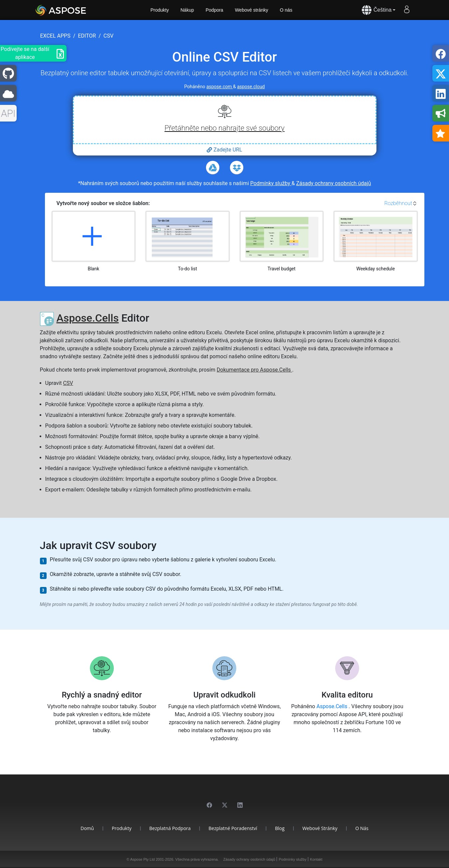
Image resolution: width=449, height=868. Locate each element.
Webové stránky (252, 10)
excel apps (55, 36)
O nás (286, 10)
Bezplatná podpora (170, 828)
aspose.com (220, 87)
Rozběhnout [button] (398, 203)
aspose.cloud (251, 87)
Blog (280, 828)
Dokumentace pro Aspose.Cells (254, 370)
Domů (87, 828)
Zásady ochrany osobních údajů (334, 183)
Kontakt (316, 859)
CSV (68, 383)
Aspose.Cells (87, 318)
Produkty (160, 10)
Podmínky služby (271, 183)
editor (87, 36)
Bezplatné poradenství (233, 828)
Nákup (187, 10)
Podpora (215, 10)
